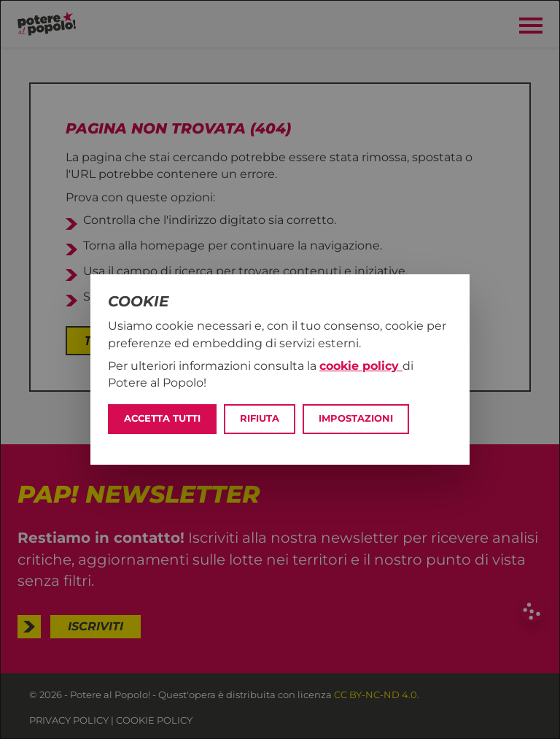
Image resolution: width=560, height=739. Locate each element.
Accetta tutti (162, 418)
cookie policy (361, 366)
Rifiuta (260, 418)
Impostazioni (356, 418)
